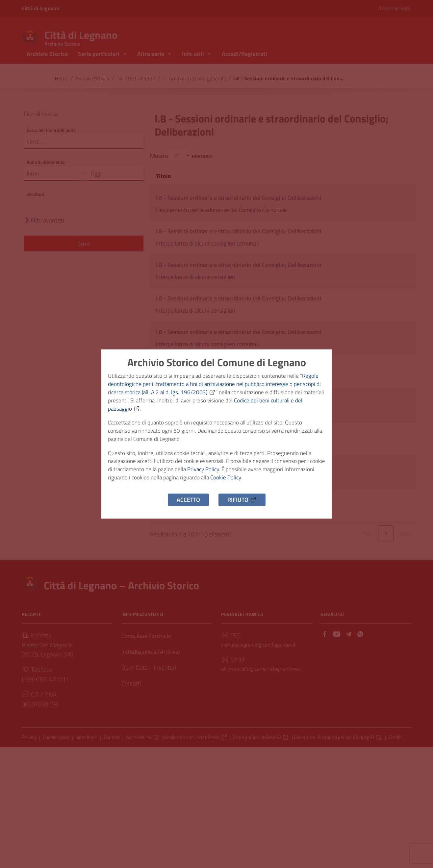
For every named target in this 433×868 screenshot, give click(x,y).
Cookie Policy (262, 483)
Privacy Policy (225, 474)
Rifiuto (242, 506)
